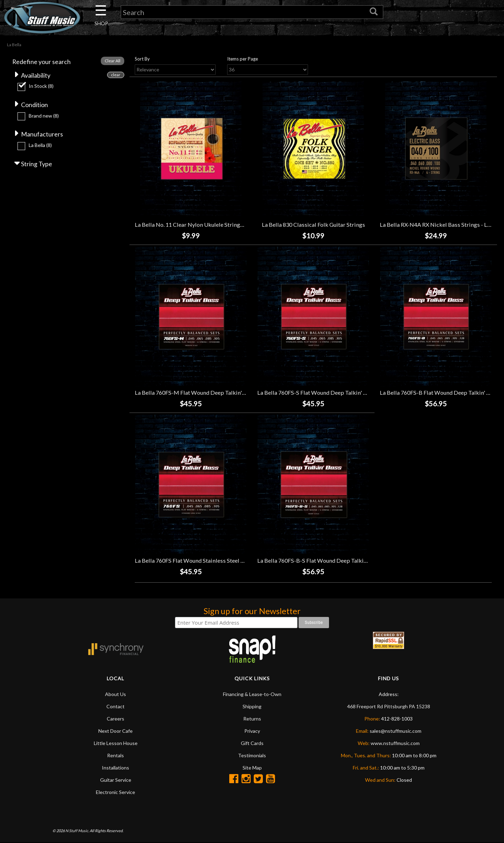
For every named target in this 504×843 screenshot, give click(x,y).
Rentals (115, 756)
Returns (252, 719)
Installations (115, 768)
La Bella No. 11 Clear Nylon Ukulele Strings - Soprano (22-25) (211, 225)
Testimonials (252, 756)
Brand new (44, 116)
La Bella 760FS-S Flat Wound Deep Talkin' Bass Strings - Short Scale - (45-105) (355, 393)
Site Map (252, 768)
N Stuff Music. (77, 831)
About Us (115, 694)
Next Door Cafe (115, 731)
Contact (115, 707)
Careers (115, 719)
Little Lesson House (116, 743)
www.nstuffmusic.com (395, 743)
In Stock (41, 86)
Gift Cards (252, 743)
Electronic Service (115, 792)
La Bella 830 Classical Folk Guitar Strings (313, 225)
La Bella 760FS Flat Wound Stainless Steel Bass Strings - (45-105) (216, 560)
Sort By (142, 59)
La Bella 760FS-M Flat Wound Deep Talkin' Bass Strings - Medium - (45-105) (230, 393)
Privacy (252, 731)
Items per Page (243, 59)
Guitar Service (116, 780)
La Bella (40, 146)
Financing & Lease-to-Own (252, 694)
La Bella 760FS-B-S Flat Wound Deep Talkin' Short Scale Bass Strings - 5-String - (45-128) (369, 560)
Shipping (252, 707)
